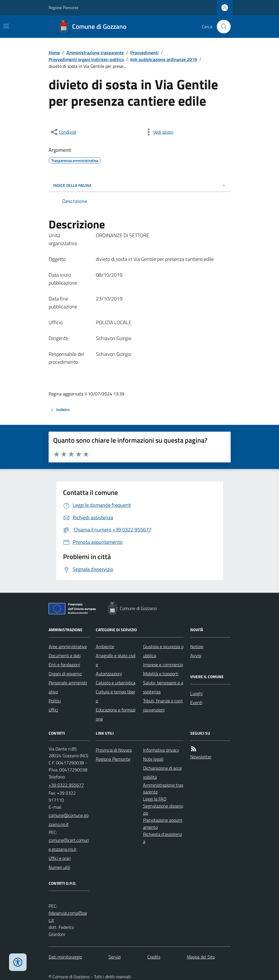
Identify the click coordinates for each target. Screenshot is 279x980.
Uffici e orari (60, 858)
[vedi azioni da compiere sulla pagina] (159, 132)
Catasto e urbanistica (116, 683)
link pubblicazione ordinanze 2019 (164, 59)
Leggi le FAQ (155, 799)
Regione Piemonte (64, 7)
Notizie (197, 646)
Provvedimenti (144, 53)
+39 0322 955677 (66, 785)
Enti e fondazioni (64, 665)
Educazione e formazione (116, 714)
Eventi (196, 702)
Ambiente (105, 646)
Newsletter (201, 757)
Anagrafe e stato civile (116, 660)
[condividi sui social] (63, 132)
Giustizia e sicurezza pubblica (163, 651)
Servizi (115, 957)
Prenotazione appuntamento (163, 824)
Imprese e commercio (163, 665)
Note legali (153, 759)
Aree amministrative (68, 646)
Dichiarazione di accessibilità (162, 773)
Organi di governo (65, 674)
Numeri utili (59, 867)
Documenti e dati (65, 656)
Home (54, 53)
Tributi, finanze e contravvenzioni (163, 705)
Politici (55, 701)
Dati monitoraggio (65, 957)
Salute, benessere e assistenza (163, 687)
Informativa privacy (161, 750)
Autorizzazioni (109, 674)
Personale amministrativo (68, 687)
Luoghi (196, 693)
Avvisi (196, 656)
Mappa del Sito (201, 957)
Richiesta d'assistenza (163, 838)
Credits (154, 957)
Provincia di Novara (114, 750)
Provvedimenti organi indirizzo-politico (86, 59)
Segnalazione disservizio (163, 809)
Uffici (53, 710)
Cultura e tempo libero (115, 696)
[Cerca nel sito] (221, 27)
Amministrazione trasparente (95, 53)
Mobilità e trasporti (161, 674)
